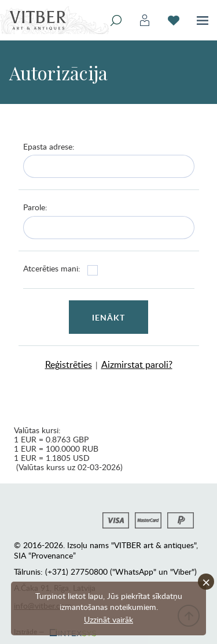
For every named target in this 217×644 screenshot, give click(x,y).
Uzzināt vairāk (108, 619)
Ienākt (109, 317)
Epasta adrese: (49, 146)
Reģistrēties (69, 364)
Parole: (35, 207)
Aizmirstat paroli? (137, 364)
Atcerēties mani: (52, 268)
